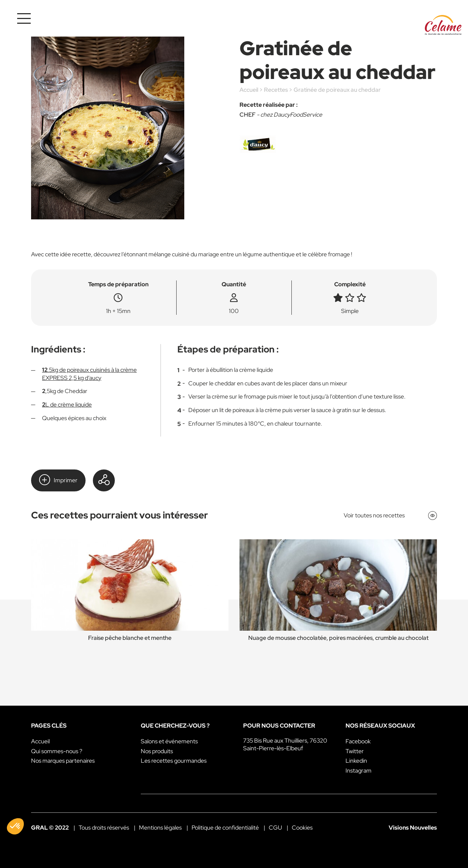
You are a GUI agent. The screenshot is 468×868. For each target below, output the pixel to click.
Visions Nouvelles (413, 828)
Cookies (302, 828)
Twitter (355, 751)
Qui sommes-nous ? (57, 751)
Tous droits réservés (104, 828)
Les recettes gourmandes (174, 761)
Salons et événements (169, 741)
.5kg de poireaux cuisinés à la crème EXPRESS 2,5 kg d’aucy (89, 374)
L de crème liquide (67, 405)
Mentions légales (160, 828)
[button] (15, 826)
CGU (275, 828)
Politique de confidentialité (225, 828)
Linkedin (356, 761)
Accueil (249, 90)
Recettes (276, 90)
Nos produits (157, 751)
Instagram (358, 771)
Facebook (358, 741)
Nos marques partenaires (63, 761)
